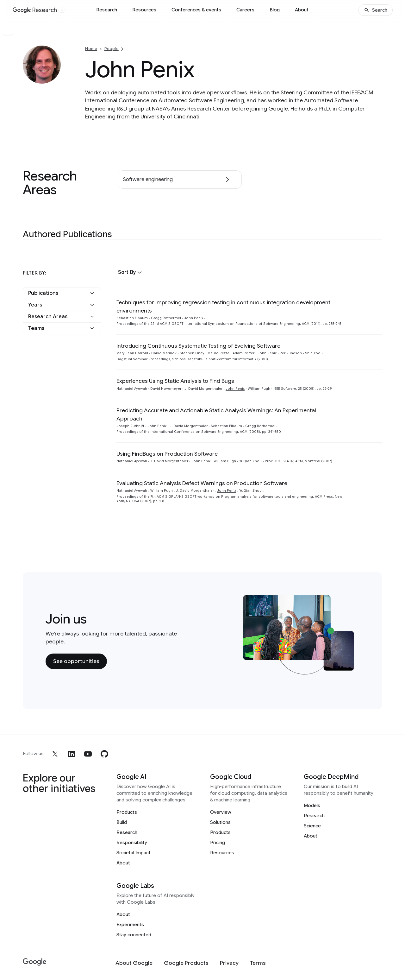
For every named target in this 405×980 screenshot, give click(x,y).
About (302, 10)
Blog (275, 10)
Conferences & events (196, 10)
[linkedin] (72, 754)
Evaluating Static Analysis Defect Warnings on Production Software (202, 483)
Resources (144, 10)
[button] (131, 272)
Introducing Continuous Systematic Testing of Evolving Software (198, 346)
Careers (245, 10)
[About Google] (134, 963)
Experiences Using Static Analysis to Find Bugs (175, 381)
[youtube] (88, 754)
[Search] (376, 10)
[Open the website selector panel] (62, 10)
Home (91, 49)
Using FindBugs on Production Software (167, 454)
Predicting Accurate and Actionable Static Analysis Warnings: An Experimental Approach (216, 414)
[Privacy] (229, 963)
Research (107, 10)
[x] (55, 754)
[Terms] (258, 963)
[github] (104, 754)
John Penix (194, 318)
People (112, 49)
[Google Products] (186, 963)
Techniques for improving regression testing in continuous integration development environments (223, 306)
